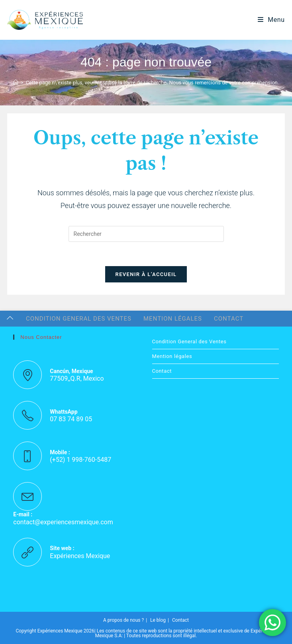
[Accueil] (16, 83)
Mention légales (173, 319)
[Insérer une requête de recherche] (146, 234)
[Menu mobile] (271, 20)
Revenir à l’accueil (146, 274)
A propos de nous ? (123, 620)
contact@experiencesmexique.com (63, 522)
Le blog (158, 620)
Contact (229, 319)
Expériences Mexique (80, 556)
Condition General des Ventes (79, 319)
